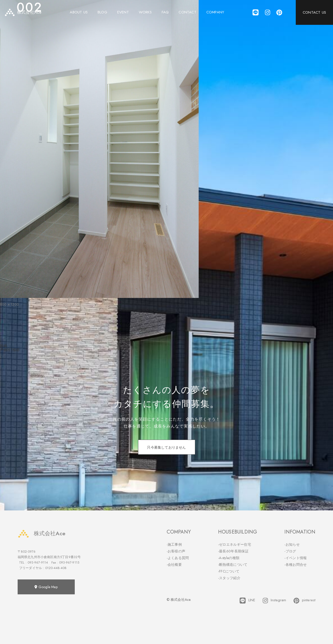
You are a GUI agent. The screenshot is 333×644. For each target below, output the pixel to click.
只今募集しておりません (166, 447)
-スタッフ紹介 (229, 578)
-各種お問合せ (296, 565)
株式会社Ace (41, 533)
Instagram (274, 601)
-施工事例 (174, 544)
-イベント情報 (296, 558)
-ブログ (290, 551)
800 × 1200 (9, 304)
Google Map (46, 587)
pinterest (304, 601)
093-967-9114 (38, 562)
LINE (247, 601)
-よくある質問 (178, 558)
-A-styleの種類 (229, 558)
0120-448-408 (56, 568)
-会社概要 (174, 565)
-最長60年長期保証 (233, 551)
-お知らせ (292, 544)
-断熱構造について (233, 565)
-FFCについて (229, 571)
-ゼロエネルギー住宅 (235, 544)
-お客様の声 (176, 551)
